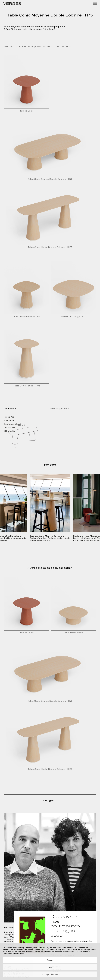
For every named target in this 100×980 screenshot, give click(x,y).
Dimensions (10, 408)
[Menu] (95, 3)
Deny (50, 967)
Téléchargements (59, 408)
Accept (50, 960)
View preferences (50, 975)
